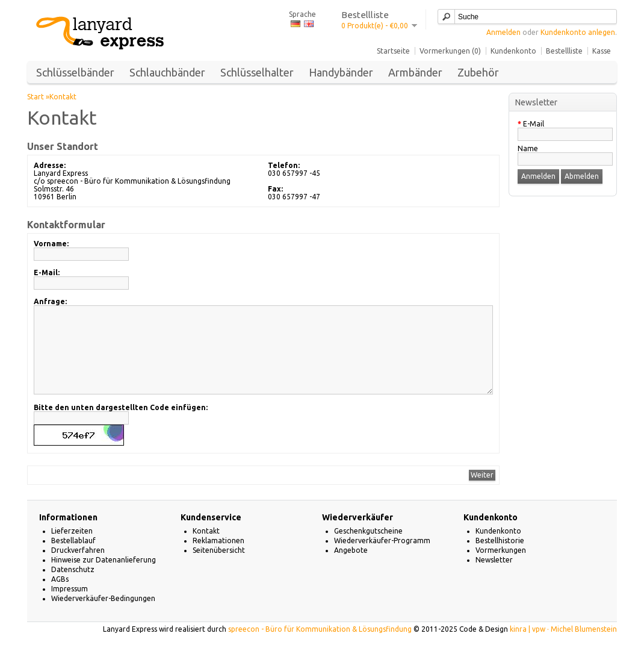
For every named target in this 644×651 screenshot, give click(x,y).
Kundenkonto (513, 51)
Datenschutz (73, 587)
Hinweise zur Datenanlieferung (104, 578)
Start (36, 97)
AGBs (60, 597)
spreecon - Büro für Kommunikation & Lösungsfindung (320, 647)
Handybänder (341, 72)
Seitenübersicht (219, 568)
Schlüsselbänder (75, 72)
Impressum (70, 607)
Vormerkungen (501, 568)
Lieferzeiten (72, 549)
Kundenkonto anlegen (578, 32)
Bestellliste (564, 51)
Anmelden (503, 32)
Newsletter (494, 578)
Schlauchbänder (167, 72)
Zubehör (478, 72)
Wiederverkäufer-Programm (382, 559)
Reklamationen (218, 559)
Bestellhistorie (500, 559)
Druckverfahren (78, 568)
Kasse (602, 51)
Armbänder (415, 72)
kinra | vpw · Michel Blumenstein (563, 647)
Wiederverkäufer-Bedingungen (103, 616)
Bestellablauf (73, 559)
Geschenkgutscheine (368, 549)
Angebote (351, 568)
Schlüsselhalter (257, 72)
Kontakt (63, 97)
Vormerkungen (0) (450, 51)
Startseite (393, 51)
